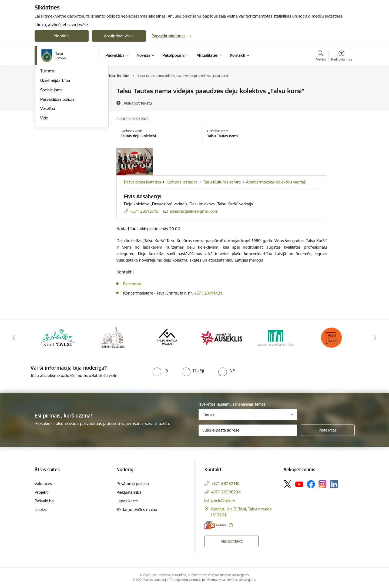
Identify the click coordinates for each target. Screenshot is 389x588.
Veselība (48, 166)
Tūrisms (47, 129)
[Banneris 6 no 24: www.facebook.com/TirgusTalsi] (331, 337)
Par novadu (51, 91)
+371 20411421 (208, 293)
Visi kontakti (232, 541)
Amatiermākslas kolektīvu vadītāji (276, 182)
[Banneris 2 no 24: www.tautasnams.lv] (113, 337)
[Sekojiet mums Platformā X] (288, 484)
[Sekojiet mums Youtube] (299, 484)
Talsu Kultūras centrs (222, 182)
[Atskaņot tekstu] (138, 103)
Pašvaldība (44, 501)
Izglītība (47, 101)
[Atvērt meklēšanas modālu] (321, 56)
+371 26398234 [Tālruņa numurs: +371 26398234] (226, 492)
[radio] (160, 371)
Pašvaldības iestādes (142, 182)
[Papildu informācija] (231, 525)
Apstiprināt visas (119, 36)
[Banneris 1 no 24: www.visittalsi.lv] (58, 337)
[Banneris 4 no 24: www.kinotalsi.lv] (222, 337)
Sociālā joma (51, 148)
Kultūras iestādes (182, 182)
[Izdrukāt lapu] (341, 89)
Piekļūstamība (129, 492)
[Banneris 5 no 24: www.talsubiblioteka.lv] (277, 337)
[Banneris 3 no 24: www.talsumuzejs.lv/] (167, 337)
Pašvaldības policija (57, 157)
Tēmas (209, 414)
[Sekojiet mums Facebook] (311, 484)
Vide (44, 176)
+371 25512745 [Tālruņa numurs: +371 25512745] (144, 211)
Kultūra (47, 110)
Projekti (41, 492)
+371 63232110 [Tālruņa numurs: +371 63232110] (225, 484)
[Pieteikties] (328, 430)
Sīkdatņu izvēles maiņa (137, 510)
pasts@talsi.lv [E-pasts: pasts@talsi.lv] (223, 500)
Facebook (132, 284)
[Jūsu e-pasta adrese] (248, 430)
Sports (46, 120)
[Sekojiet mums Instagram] (323, 484)
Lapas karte (127, 501)
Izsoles (41, 510)
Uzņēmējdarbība (55, 138)
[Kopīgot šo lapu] (341, 102)
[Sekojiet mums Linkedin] (334, 484)
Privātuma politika (133, 484)
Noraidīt (61, 36)
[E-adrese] (215, 525)
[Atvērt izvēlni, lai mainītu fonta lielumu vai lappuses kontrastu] (342, 56)
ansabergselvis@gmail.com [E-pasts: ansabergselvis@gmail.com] (194, 211)
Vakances (43, 484)
